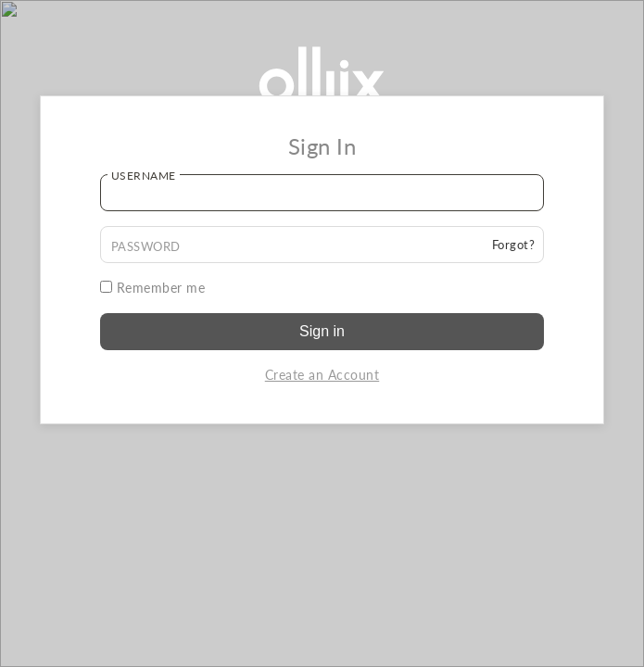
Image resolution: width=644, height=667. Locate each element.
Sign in (322, 331)
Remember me (153, 288)
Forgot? (514, 245)
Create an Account (322, 375)
